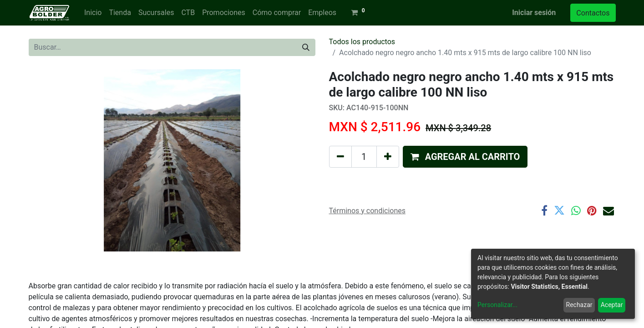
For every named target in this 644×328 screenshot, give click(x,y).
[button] (465, 157)
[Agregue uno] (388, 157)
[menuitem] (93, 13)
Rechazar (579, 305)
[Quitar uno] (340, 157)
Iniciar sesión (534, 13)
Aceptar (612, 305)
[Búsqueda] (306, 47)
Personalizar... (497, 305)
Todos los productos (362, 42)
